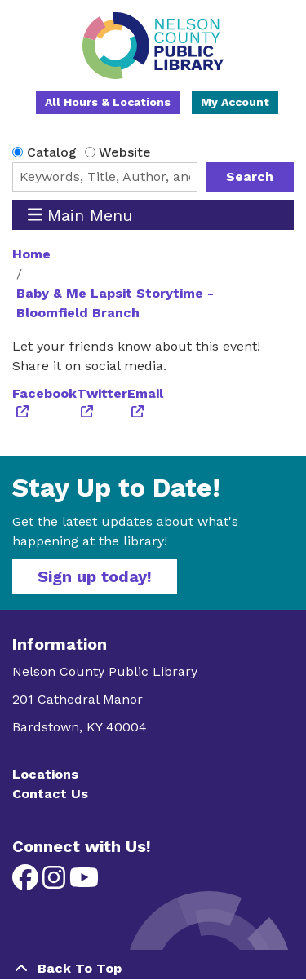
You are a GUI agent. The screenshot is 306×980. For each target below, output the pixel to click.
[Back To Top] (153, 969)
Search (250, 177)
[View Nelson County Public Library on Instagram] (56, 883)
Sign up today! (95, 576)
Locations (45, 774)
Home (31, 254)
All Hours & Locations (108, 102)
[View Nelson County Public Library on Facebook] (27, 883)
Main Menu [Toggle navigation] (80, 215)
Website (125, 152)
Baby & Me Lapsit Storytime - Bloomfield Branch (115, 303)
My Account (235, 102)
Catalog (52, 152)
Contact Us (50, 794)
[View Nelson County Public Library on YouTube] (84, 883)
